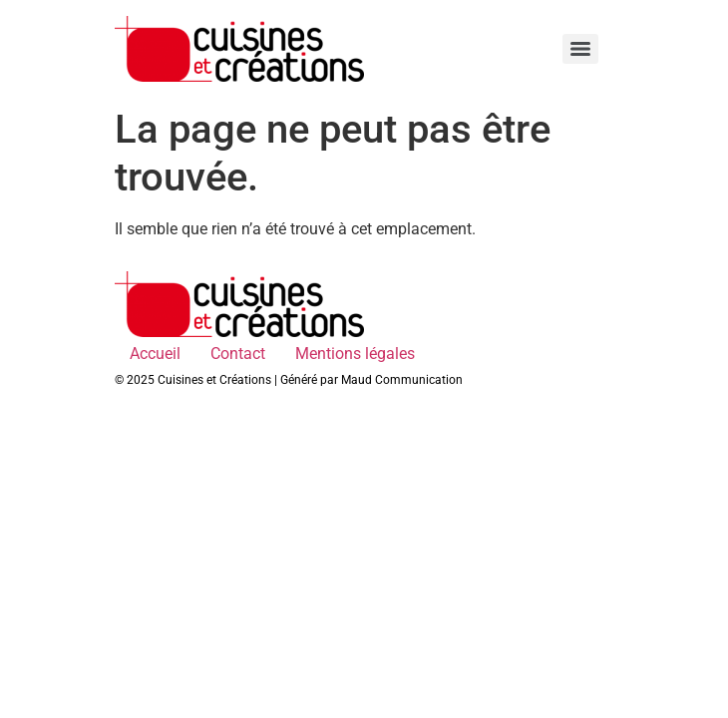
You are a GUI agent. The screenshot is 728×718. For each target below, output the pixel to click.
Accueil (155, 354)
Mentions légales (355, 354)
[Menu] (580, 49)
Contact (238, 354)
